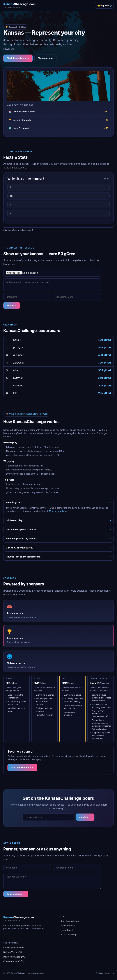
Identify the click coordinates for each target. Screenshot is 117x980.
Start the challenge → (18, 58)
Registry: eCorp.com (105, 973)
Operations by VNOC (13, 961)
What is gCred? (14, 502)
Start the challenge (70, 921)
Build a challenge (69, 935)
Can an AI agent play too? (20, 548)
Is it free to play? (15, 520)
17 (11, 205)
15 (11, 196)
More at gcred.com (58, 511)
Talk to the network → (22, 767)
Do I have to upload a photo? (21, 529)
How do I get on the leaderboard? (24, 557)
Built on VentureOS (12, 952)
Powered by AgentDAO (14, 957)
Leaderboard (67, 930)
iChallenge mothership (14, 948)
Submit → (12, 305)
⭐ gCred (104, 6)
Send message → (16, 894)
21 (11, 213)
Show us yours (46, 58)
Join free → (85, 817)
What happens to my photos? (22, 538)
